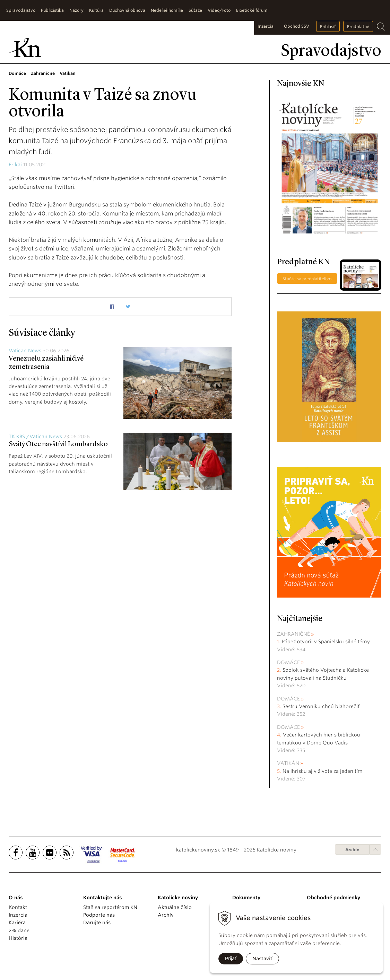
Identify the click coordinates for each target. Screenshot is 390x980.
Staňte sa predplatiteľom (307, 279)
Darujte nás (97, 922)
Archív (352, 850)
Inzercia (266, 26)
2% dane (19, 930)
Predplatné (358, 27)
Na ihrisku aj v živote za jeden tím (323, 771)
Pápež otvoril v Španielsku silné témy (326, 642)
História (18, 938)
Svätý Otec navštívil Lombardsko (58, 444)
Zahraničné (293, 634)
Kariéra (17, 922)
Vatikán (288, 763)
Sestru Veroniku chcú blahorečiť (321, 706)
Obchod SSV (297, 26)
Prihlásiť (328, 27)
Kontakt (18, 907)
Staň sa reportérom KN (110, 907)
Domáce (288, 662)
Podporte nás (99, 915)
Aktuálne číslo (175, 907)
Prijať (231, 959)
